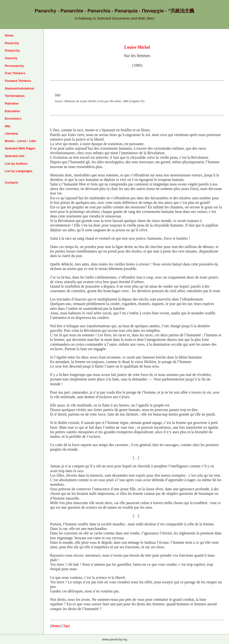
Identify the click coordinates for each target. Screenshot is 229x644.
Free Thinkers (15, 73)
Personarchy (14, 66)
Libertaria (11, 134)
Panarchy (12, 43)
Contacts (11, 182)
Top (66, 626)
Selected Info (15, 156)
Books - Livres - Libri (20, 141)
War (8, 126)
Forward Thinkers (18, 81)
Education (12, 111)
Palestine (12, 103)
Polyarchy (12, 50)
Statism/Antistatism (19, 88)
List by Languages (19, 171)
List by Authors (16, 164)
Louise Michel (137, 47)
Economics (13, 119)
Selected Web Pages (20, 148)
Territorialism (15, 96)
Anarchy (11, 58)
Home (9, 35)
